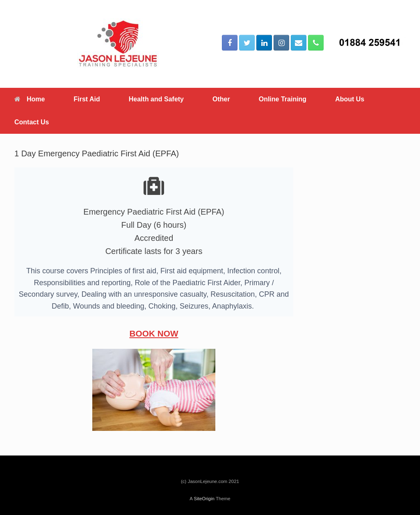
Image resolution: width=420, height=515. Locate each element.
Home (30, 99)
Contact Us (32, 122)
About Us (350, 99)
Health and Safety (156, 99)
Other (221, 99)
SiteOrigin (204, 499)
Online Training (283, 99)
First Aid (87, 99)
